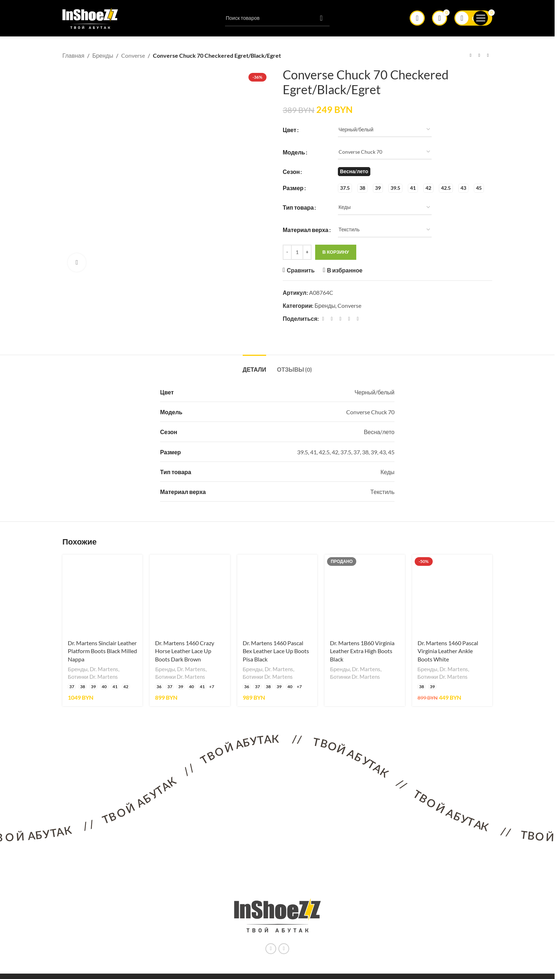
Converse (133, 55)
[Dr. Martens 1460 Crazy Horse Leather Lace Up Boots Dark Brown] (190, 595)
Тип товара (298, 207)
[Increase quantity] (307, 252)
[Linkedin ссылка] (349, 318)
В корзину (336, 252)
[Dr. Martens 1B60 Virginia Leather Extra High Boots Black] (365, 595)
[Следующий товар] (488, 56)
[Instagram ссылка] (271, 949)
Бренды (103, 55)
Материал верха (306, 230)
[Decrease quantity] (287, 252)
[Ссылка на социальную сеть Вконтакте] (284, 949)
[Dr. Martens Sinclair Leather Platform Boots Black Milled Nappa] (102, 595)
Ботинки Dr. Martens (93, 677)
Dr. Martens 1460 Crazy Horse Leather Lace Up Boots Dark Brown (185, 651)
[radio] (354, 172)
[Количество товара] (297, 252)
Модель (294, 152)
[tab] (254, 366)
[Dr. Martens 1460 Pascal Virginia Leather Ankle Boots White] (452, 595)
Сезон (291, 171)
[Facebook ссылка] (323, 318)
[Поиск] (277, 18)
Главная (73, 55)
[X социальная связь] (332, 318)
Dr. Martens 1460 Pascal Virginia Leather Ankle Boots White (448, 651)
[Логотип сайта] (90, 17)
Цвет (290, 129)
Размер (293, 188)
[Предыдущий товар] (471, 56)
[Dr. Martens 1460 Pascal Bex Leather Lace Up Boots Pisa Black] (277, 595)
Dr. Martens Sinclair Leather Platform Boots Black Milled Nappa (102, 651)
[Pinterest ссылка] (340, 318)
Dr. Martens (104, 669)
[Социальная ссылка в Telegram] (358, 318)
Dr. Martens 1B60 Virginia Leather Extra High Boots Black (362, 651)
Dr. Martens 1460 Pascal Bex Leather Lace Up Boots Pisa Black (276, 651)
